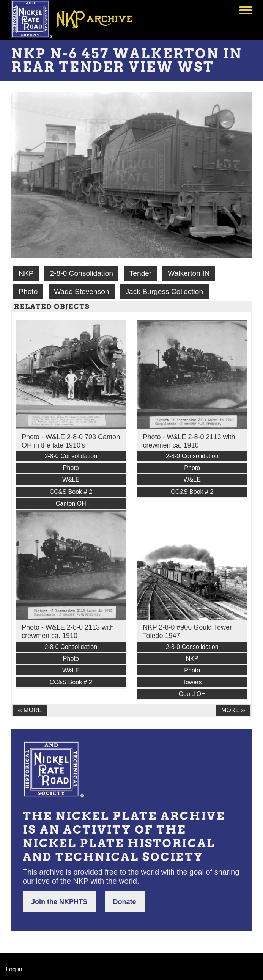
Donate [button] (125, 902)
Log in (14, 969)
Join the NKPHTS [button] (59, 902)
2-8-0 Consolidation (81, 273)
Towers (192, 682)
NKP (26, 273)
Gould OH (192, 694)
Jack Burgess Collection (164, 291)
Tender (141, 273)
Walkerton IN (189, 273)
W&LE (71, 480)
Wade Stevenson (81, 291)
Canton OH (71, 503)
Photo (28, 291)
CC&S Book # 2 (71, 492)
